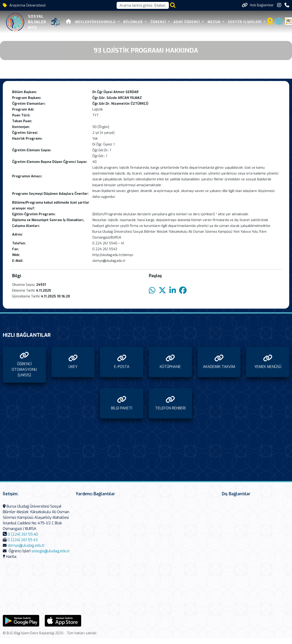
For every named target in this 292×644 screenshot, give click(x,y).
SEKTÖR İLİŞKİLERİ (245, 22)
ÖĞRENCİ (158, 22)
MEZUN (214, 22)
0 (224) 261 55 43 (23, 540)
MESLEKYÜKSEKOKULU (96, 22)
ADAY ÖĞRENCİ (187, 22)
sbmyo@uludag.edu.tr (26, 545)
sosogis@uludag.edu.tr (51, 551)
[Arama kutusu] (143, 5)
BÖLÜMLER (133, 22)
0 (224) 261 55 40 (23, 534)
